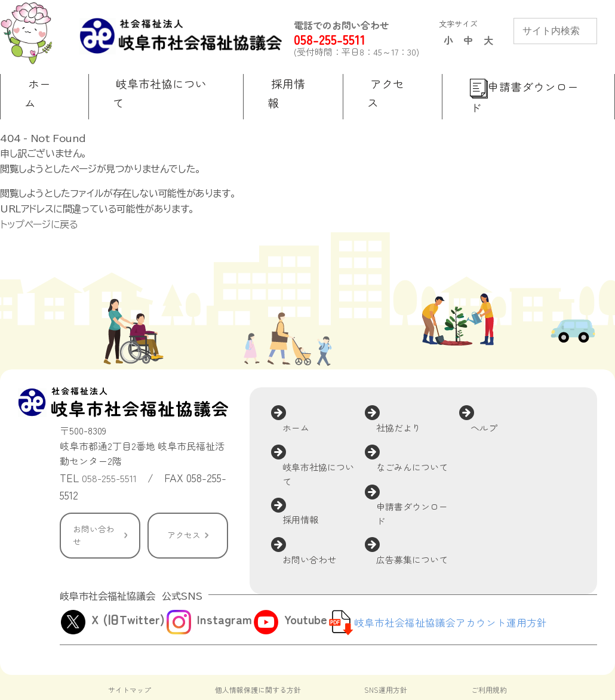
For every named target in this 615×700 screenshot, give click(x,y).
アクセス (184, 513)
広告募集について (424, 477)
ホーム (306, 389)
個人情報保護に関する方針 (259, 651)
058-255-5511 (350, 39)
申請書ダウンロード (424, 445)
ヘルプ (494, 389)
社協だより (410, 389)
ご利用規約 (488, 651)
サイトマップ (131, 651)
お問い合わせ (95, 513)
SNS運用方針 (387, 651)
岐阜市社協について (330, 421)
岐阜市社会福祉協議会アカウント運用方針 (456, 584)
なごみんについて (424, 413)
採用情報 (311, 452)
